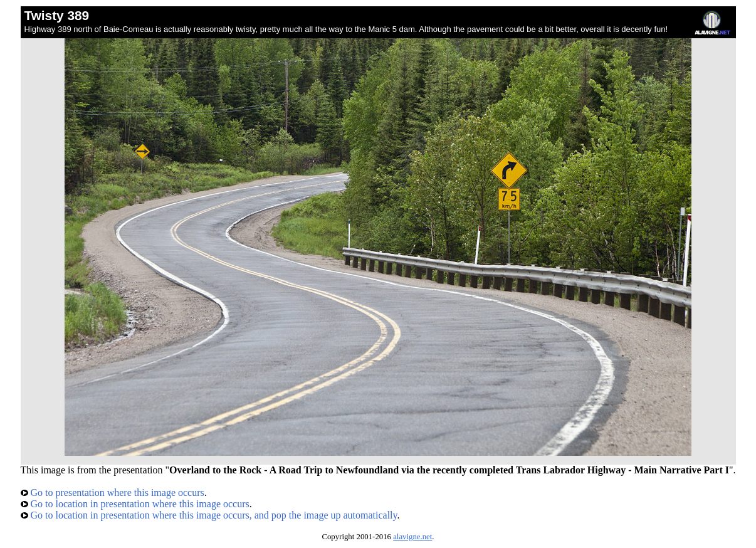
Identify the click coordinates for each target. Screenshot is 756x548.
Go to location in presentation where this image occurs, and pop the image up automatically (209, 515)
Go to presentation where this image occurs (113, 493)
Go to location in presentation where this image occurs (135, 504)
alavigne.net (412, 537)
